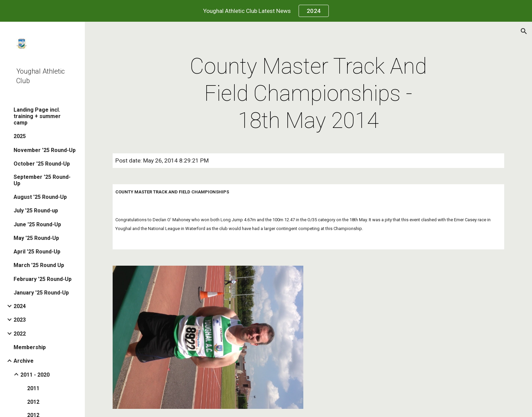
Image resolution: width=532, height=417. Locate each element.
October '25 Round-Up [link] (42, 164)
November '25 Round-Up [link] (45, 150)
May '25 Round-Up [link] (36, 238)
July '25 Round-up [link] (36, 211)
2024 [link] (20, 306)
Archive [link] (24, 361)
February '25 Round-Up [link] (43, 279)
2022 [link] (20, 334)
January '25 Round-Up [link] (41, 293)
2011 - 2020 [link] (35, 375)
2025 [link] (20, 136)
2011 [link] (33, 388)
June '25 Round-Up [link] (37, 224)
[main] (308, 94)
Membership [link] (30, 347)
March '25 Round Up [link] (39, 265)
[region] (266, 11)
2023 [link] (20, 320)
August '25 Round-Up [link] (40, 197)
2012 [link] (33, 402)
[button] (524, 31)
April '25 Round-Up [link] (37, 252)
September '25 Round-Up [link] (42, 180)
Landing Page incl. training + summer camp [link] (37, 116)
